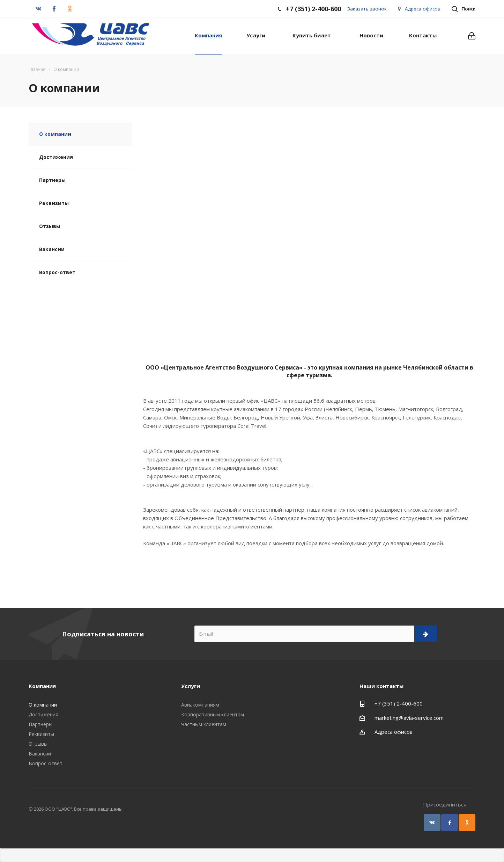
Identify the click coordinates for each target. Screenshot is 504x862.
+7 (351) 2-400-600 (399, 703)
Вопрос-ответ (57, 272)
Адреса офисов (423, 9)
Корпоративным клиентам (213, 714)
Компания (208, 35)
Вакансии (52, 249)
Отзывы (50, 226)
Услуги (256, 35)
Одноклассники (467, 823)
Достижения (56, 157)
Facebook (450, 823)
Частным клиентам (204, 724)
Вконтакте (432, 823)
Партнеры (52, 180)
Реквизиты (54, 203)
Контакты (423, 35)
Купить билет (312, 35)
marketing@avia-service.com (409, 718)
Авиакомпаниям (200, 705)
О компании (55, 134)
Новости (371, 35)
